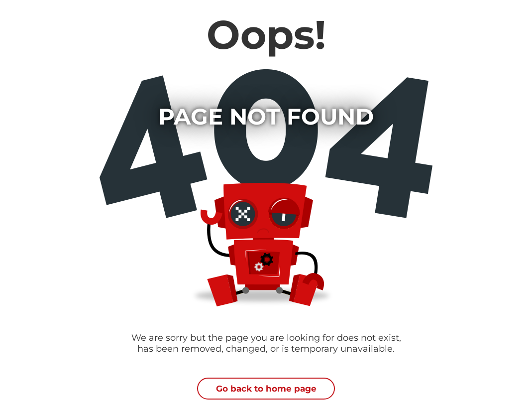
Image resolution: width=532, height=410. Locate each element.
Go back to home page (266, 389)
